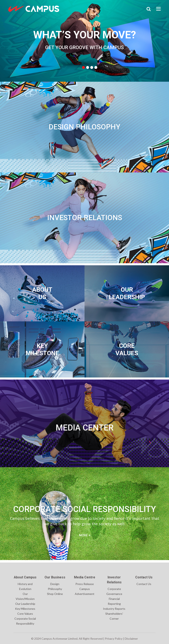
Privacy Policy (114, 639)
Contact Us (144, 584)
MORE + (85, 535)
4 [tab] (96, 67)
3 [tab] (92, 67)
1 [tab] (83, 67)
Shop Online (55, 594)
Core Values (25, 614)
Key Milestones (25, 609)
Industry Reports (114, 609)
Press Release (85, 584)
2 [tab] (88, 67)
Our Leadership (25, 604)
